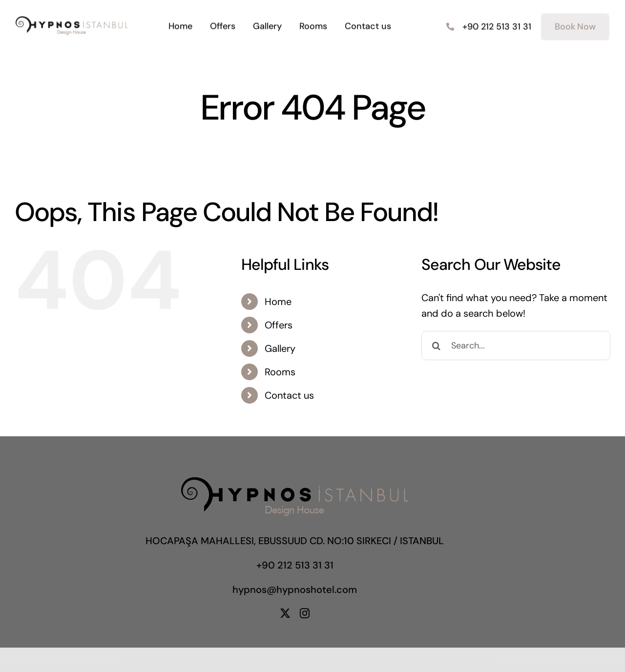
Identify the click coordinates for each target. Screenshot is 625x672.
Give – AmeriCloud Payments (337, 660)
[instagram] (305, 613)
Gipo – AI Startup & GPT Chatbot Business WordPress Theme (294, 660)
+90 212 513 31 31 (295, 565)
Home (278, 302)
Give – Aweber (356, 660)
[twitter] (285, 613)
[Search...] (516, 346)
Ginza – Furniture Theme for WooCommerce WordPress (275, 660)
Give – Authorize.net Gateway (347, 660)
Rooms (280, 372)
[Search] (436, 346)
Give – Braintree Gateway (383, 660)
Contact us (289, 395)
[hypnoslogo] (72, 20)
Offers (279, 325)
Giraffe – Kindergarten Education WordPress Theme (312, 660)
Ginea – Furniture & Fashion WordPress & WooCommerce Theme (255, 660)
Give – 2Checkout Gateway (326, 660)
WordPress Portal (241, 660)
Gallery (280, 348)
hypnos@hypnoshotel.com (295, 590)
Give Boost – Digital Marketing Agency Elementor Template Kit (369, 660)
